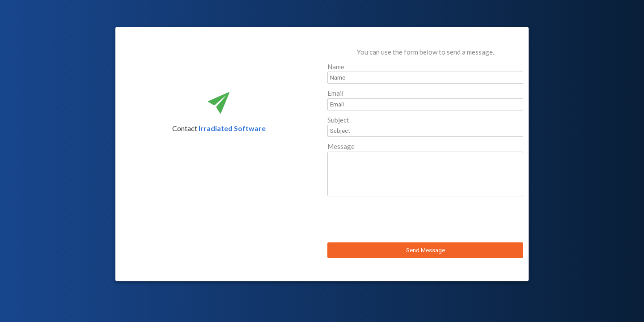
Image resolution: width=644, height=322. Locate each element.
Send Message (426, 250)
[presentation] (395, 220)
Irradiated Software (232, 128)
